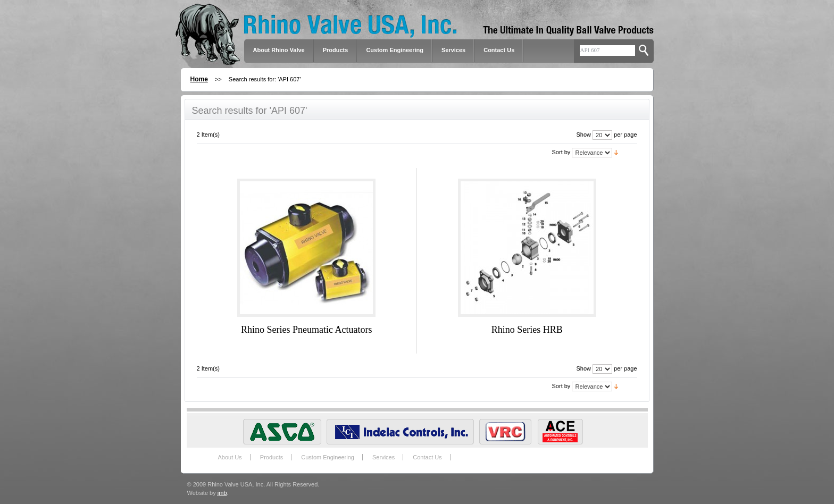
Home (199, 79)
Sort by (561, 152)
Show (583, 135)
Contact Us (499, 50)
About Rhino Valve (279, 50)
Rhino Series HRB (527, 330)
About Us (230, 457)
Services (453, 50)
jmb (222, 493)
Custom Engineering (328, 457)
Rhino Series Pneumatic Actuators (306, 330)
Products (272, 457)
